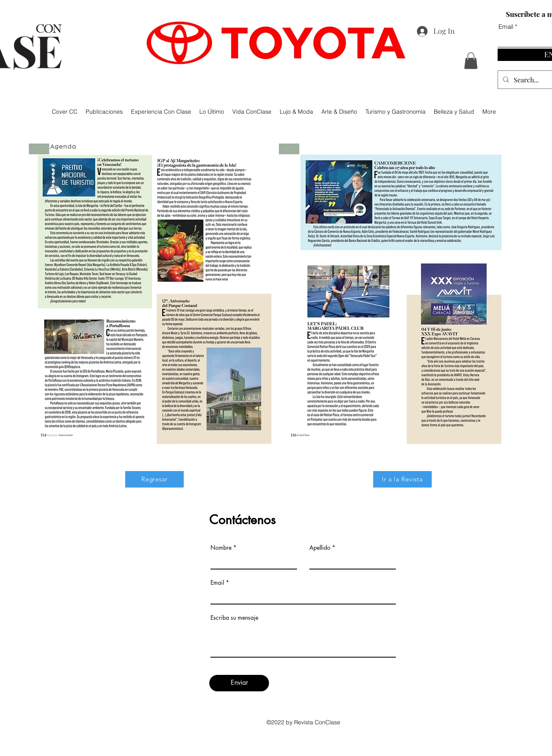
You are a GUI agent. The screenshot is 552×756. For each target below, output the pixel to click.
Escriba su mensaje (234, 618)
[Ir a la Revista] (402, 479)
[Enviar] (239, 683)
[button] (471, 61)
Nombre (221, 548)
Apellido (320, 548)
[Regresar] (154, 479)
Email (217, 583)
